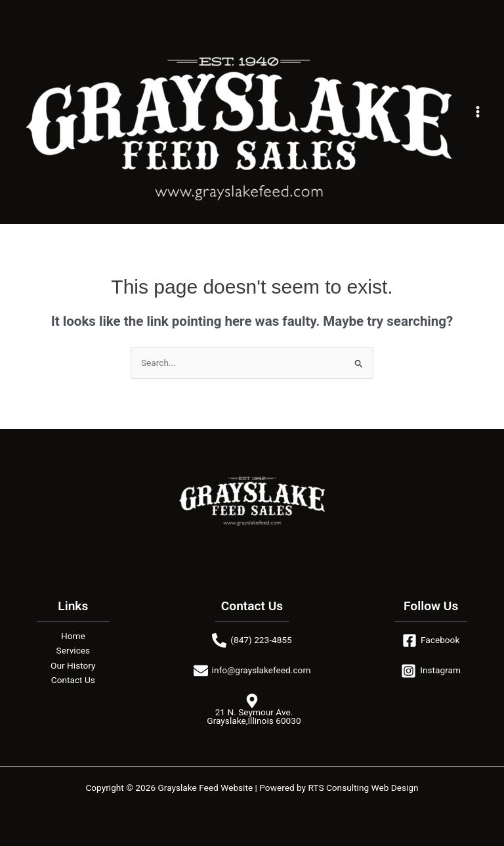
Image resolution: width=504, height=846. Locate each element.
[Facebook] (431, 640)
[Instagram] (431, 671)
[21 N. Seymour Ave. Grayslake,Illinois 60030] (252, 710)
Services (73, 650)
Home (73, 636)
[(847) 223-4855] (252, 640)
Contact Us (73, 680)
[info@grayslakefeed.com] (252, 671)
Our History (73, 665)
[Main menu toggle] (478, 112)
